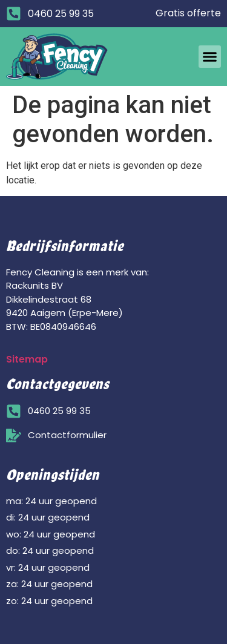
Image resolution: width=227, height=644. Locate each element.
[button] (210, 57)
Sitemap (27, 359)
